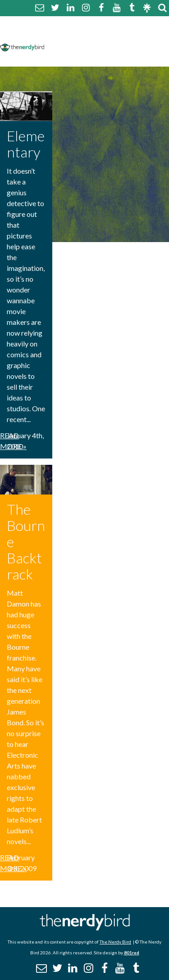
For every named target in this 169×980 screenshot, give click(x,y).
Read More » (13, 441)
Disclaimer (135, 35)
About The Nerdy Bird (87, 24)
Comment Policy (78, 35)
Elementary (26, 144)
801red (132, 953)
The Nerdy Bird (115, 942)
